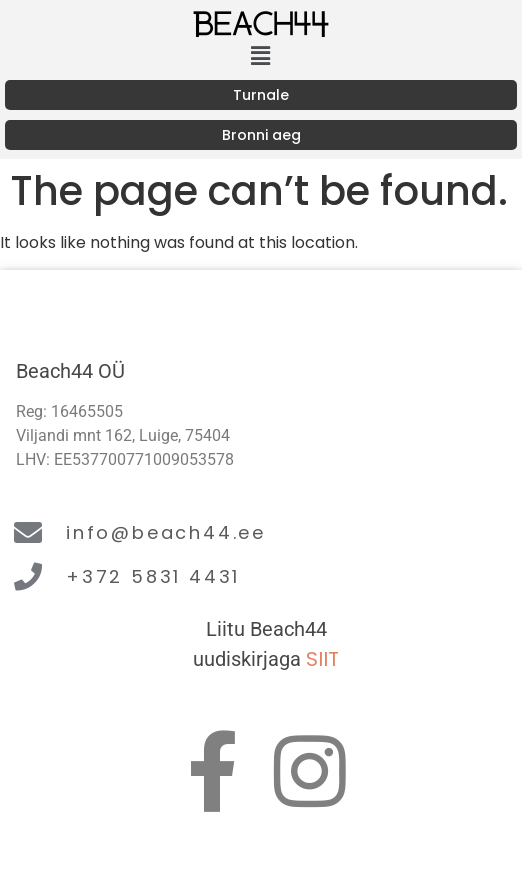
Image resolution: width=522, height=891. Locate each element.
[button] (261, 56)
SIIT (322, 659)
